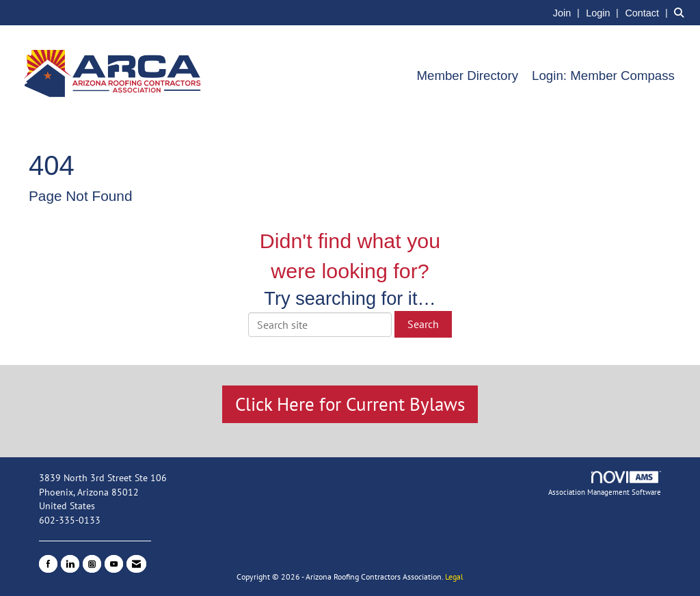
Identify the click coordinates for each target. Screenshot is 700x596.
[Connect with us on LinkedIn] (70, 564)
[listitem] (568, 12)
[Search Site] (682, 12)
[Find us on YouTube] (114, 564)
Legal (454, 577)
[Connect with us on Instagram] (92, 564)
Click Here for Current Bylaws (350, 404)
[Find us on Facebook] (48, 564)
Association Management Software (605, 484)
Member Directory (467, 76)
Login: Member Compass (603, 76)
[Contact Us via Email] (136, 564)
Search (423, 324)
